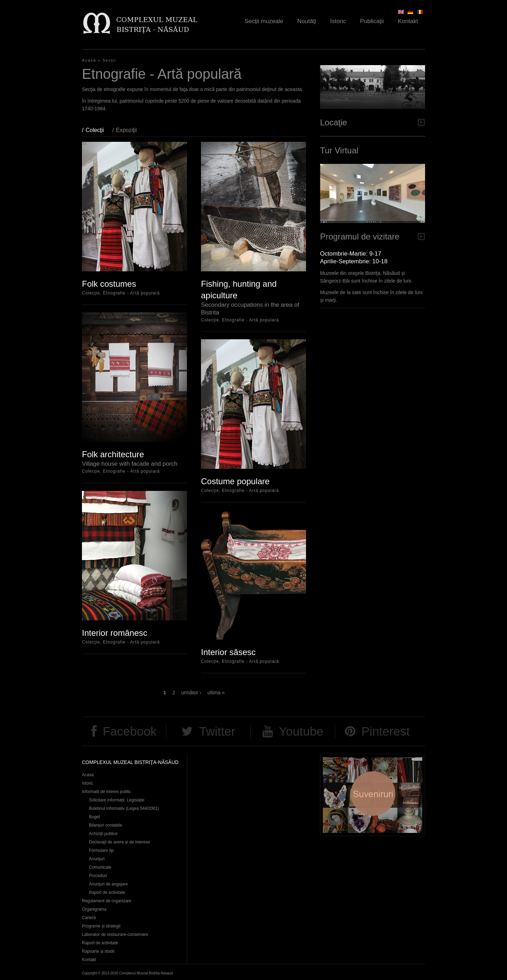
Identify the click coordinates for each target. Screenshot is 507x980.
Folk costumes (109, 284)
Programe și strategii (101, 926)
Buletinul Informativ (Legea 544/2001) (124, 808)
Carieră (89, 918)
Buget (94, 817)
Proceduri (98, 876)
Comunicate (100, 867)
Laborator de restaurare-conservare (115, 934)
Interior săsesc (228, 652)
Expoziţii (126, 130)
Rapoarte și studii (98, 951)
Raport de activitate (107, 892)
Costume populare (235, 481)
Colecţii (98, 130)
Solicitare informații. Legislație (117, 800)
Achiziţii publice (103, 834)
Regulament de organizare (107, 901)
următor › (191, 693)
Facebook (130, 731)
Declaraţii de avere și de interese (120, 842)
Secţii (109, 60)
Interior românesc (115, 633)
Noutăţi (307, 21)
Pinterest (386, 731)
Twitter (217, 731)
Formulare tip (101, 850)
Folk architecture (113, 454)
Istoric (338, 21)
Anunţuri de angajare (108, 884)
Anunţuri (97, 859)
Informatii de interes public (106, 792)
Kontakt (408, 21)
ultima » (216, 693)
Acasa (88, 775)
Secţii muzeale (264, 21)
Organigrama (94, 909)
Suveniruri (373, 795)
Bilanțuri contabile (106, 825)
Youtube (301, 731)
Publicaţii (372, 21)
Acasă (89, 60)
